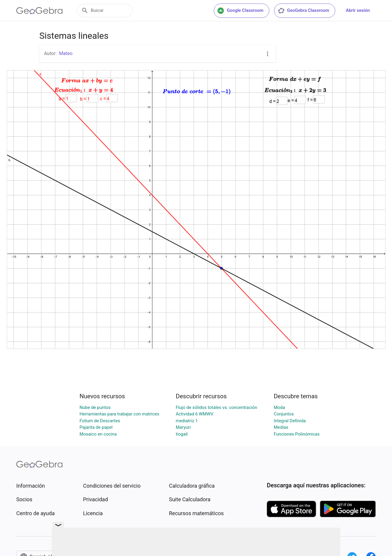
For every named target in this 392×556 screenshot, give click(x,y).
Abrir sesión (358, 10)
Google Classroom (240, 11)
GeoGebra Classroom (303, 11)
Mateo (66, 53)
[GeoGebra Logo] (39, 11)
